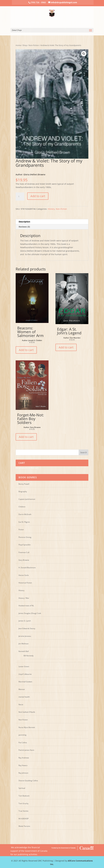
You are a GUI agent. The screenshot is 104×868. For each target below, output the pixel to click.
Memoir (22, 689)
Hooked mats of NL (26, 606)
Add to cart (38, 196)
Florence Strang (25, 537)
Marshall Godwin (25, 682)
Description (24, 222)
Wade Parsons (24, 826)
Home (18, 45)
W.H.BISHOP (24, 819)
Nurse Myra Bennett (27, 727)
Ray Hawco (23, 765)
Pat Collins (23, 743)
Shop (25, 45)
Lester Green (24, 666)
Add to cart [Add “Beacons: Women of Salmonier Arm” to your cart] (26, 350)
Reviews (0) (24, 227)
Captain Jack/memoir (27, 499)
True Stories (23, 811)
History (51, 209)
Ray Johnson (23, 773)
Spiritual (22, 788)
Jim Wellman (24, 644)
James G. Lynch (25, 621)
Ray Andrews (24, 758)
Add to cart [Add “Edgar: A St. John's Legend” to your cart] (66, 347)
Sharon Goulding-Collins (28, 781)
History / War (24, 598)
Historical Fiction (25, 583)
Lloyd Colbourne (25, 674)
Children (22, 507)
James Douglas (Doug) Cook (30, 613)
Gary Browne (24, 560)
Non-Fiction (34, 45)
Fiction (21, 530)
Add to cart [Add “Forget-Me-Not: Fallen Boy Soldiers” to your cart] (26, 437)
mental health (24, 697)
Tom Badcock (24, 796)
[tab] (52, 222)
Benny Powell (24, 484)
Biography (23, 491)
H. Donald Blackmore (27, 568)
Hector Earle (24, 575)
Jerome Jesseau (25, 636)
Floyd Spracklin (25, 545)
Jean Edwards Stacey (27, 628)
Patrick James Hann (26, 750)
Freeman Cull (24, 552)
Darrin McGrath (25, 514)
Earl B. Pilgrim (24, 522)
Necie (21, 705)
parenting (22, 735)
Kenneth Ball (24, 651)
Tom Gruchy (23, 803)
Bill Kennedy (29, 656)
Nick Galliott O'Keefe (27, 712)
